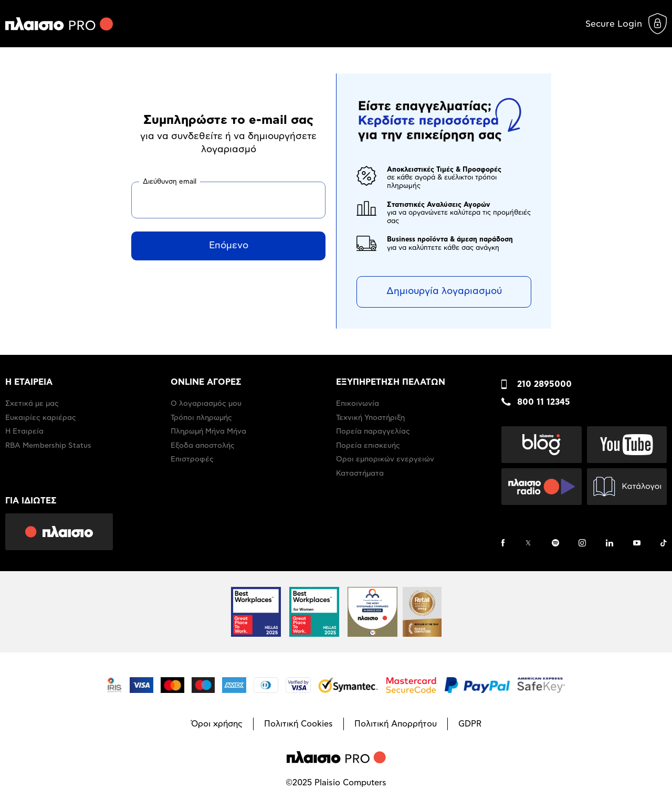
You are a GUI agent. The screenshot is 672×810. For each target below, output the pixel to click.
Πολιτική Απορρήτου (396, 724)
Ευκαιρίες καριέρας (41, 418)
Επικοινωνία (358, 404)
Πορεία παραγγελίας (373, 432)
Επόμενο (229, 246)
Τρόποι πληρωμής (201, 418)
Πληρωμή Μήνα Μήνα (208, 432)
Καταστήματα (360, 474)
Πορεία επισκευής (368, 446)
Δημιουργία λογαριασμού (444, 291)
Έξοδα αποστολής (203, 446)
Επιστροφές (192, 459)
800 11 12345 (544, 402)
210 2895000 (544, 384)
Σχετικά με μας (32, 404)
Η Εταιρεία (24, 432)
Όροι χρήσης (217, 724)
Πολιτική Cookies (298, 724)
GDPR (470, 724)
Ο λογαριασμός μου (206, 404)
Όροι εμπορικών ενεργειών (385, 459)
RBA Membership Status (48, 446)
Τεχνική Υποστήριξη (370, 418)
